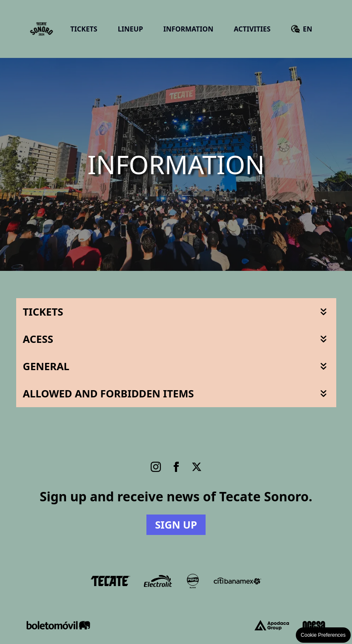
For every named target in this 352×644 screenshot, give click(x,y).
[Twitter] (197, 467)
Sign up (176, 525)
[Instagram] (156, 467)
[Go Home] (42, 29)
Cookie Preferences (323, 635)
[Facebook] (176, 467)
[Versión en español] (302, 29)
